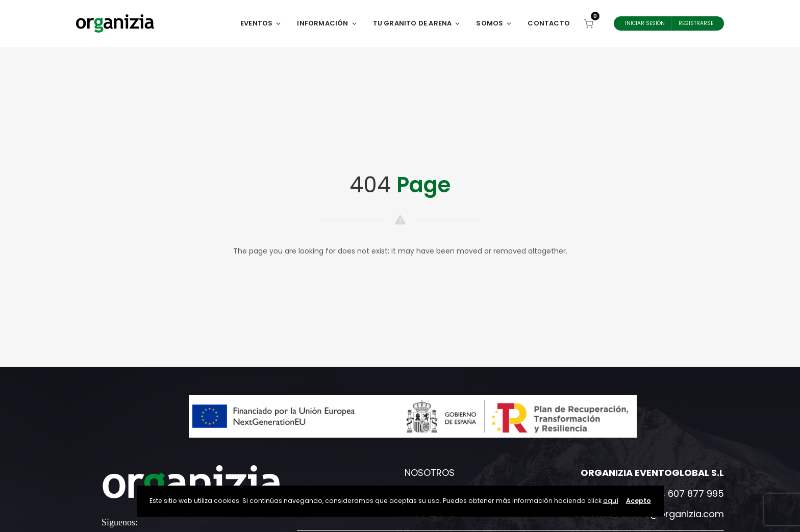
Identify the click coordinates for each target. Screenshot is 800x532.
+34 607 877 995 (685, 493)
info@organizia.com (678, 514)
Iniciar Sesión (645, 23)
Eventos (261, 23)
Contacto (549, 23)
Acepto (639, 501)
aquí (611, 501)
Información (327, 23)
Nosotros (430, 473)
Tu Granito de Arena (417, 23)
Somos (494, 23)
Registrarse (696, 23)
